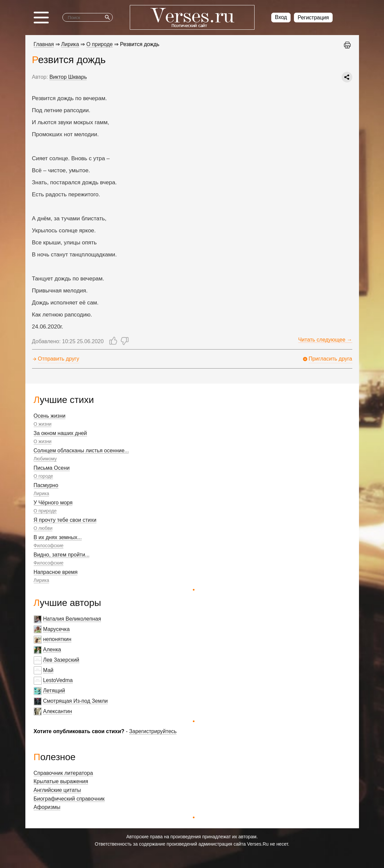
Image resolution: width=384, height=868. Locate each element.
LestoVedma (58, 680)
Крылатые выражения (61, 781)
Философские (49, 546)
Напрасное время (56, 572)
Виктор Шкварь (68, 77)
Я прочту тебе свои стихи (65, 520)
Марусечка (56, 629)
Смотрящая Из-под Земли (75, 701)
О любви (43, 528)
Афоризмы (47, 807)
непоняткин (57, 639)
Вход (281, 17)
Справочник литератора (63, 773)
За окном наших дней (60, 433)
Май (48, 670)
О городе (44, 476)
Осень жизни (50, 416)
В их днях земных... (58, 537)
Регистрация (313, 18)
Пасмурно (46, 485)
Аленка (52, 649)
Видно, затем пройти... (62, 555)
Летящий (54, 691)
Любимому (45, 459)
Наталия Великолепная (72, 619)
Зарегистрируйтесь (153, 731)
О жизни (43, 424)
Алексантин (58, 711)
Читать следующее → (325, 340)
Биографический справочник (69, 799)
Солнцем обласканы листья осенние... (81, 451)
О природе (45, 511)
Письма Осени (52, 468)
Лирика (42, 493)
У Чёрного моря (53, 503)
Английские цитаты (57, 790)
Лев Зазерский (61, 660)
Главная (44, 44)
